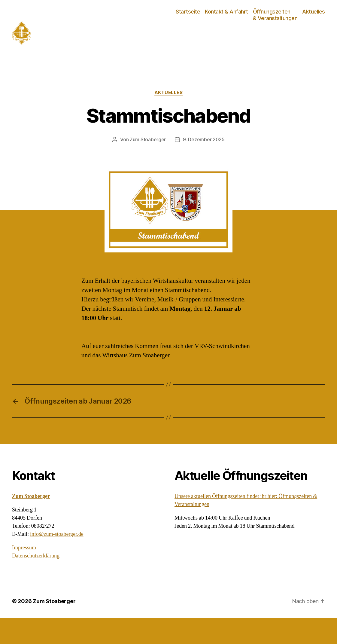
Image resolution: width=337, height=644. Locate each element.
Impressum (24, 574)
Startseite (188, 24)
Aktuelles (314, 24)
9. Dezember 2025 (204, 166)
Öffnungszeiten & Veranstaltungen (275, 28)
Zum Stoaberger (148, 166)
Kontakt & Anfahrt (226, 24)
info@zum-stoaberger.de (57, 560)
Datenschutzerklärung (36, 582)
